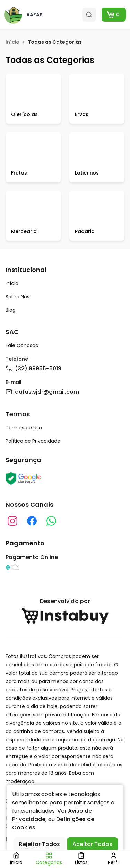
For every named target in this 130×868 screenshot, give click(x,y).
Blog (11, 310)
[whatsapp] (51, 521)
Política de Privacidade (33, 441)
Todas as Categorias (55, 42)
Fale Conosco (22, 345)
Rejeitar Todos (40, 844)
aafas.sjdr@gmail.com (42, 392)
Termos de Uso (24, 428)
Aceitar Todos (92, 844)
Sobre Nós (18, 297)
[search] (89, 15)
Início (12, 42)
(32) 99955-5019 (33, 368)
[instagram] (12, 521)
